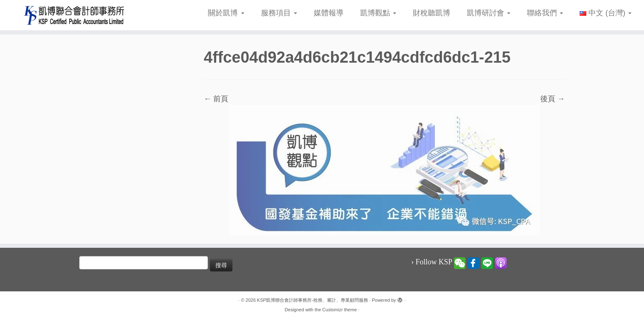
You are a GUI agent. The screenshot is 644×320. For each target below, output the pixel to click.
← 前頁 (216, 99)
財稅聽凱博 (432, 13)
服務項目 (279, 13)
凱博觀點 (378, 13)
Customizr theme (340, 310)
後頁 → (553, 99)
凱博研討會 (489, 13)
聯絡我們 (545, 13)
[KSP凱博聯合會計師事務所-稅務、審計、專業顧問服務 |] (74, 15)
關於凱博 (226, 13)
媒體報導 (329, 13)
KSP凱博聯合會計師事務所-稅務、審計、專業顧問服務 (312, 300)
